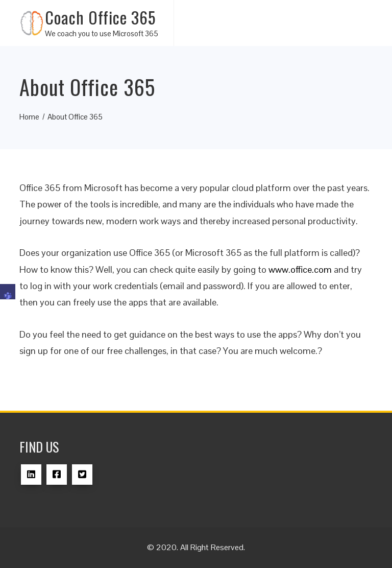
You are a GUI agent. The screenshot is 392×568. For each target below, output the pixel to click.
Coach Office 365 (100, 17)
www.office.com (300, 269)
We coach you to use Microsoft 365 (102, 33)
